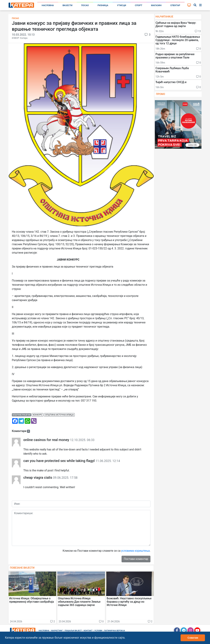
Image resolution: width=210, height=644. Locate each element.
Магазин (156, 5)
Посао (85, 5)
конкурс (38, 415)
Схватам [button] (193, 638)
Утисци (122, 5)
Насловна (48, 5)
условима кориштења (135, 551)
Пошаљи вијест (73, 631)
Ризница (103, 5)
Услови (98, 631)
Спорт (139, 5)
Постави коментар (136, 559)
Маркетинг (57, 631)
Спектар (175, 5)
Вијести (67, 5)
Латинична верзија (114, 631)
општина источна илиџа (59, 415)
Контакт (88, 631)
